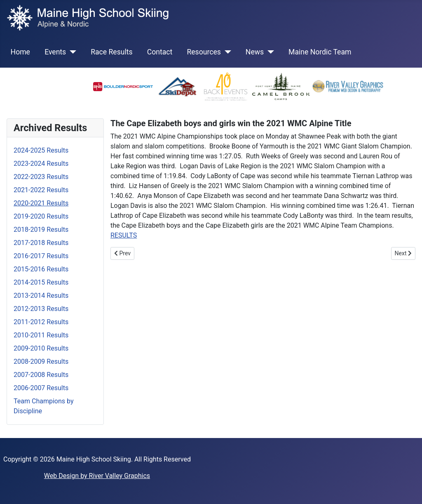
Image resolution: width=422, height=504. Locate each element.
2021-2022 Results (41, 190)
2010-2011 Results (41, 335)
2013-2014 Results (41, 296)
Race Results (111, 52)
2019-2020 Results (41, 216)
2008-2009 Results (41, 362)
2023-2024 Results (41, 164)
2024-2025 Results (41, 150)
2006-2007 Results (41, 388)
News (255, 52)
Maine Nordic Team (320, 52)
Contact (160, 52)
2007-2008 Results (41, 375)
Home (20, 52)
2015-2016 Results (41, 269)
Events (55, 52)
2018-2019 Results (41, 230)
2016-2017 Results (41, 256)
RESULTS (124, 235)
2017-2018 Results (41, 243)
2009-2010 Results (41, 348)
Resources (204, 52)
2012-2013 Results (41, 309)
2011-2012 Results (41, 322)
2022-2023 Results (41, 177)
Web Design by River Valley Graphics (97, 476)
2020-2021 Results (41, 203)
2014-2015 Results (41, 282)
